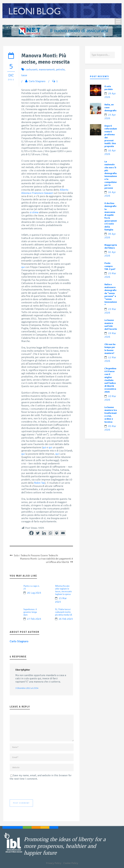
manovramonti (47, 70)
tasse (24, 75)
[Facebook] (31, 533)
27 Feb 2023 (34, 619)
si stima (34, 212)
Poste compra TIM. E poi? (110, 266)
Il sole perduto (109, 88)
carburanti (32, 70)
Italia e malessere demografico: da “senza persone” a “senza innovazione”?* (112, 295)
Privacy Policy (54, 863)
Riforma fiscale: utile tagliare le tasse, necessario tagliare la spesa (63, 590)
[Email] (63, 533)
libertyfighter (23, 670)
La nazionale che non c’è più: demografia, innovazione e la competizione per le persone (111, 175)
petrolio (60, 70)
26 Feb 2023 (66, 619)
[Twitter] (38, 533)
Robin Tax (39, 483)
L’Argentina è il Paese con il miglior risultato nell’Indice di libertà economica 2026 (110, 380)
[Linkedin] (44, 533)
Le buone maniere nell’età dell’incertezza (112, 325)
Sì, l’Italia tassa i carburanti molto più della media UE (64, 612)
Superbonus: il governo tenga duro (30, 612)
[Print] (57, 533)
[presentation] (34, 790)
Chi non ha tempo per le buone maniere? (110, 349)
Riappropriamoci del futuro (113, 246)
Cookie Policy (71, 863)
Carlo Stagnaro (37, 81)
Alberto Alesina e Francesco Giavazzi (45, 191)
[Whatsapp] (50, 533)
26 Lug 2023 (34, 593)
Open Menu (118, 21)
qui (23, 267)
